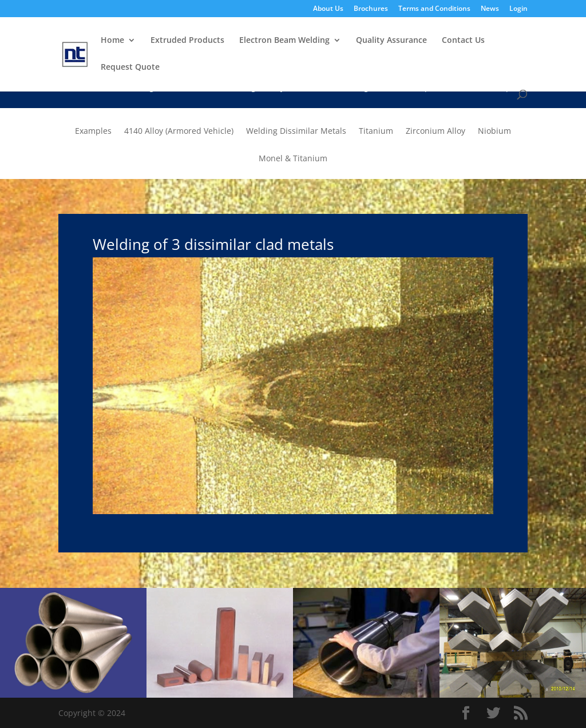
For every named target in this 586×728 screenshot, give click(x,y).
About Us (328, 9)
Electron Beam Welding (284, 41)
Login (518, 9)
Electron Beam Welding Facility (225, 88)
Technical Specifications (427, 88)
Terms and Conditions (434, 9)
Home (112, 41)
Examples (504, 88)
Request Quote (130, 67)
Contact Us (463, 41)
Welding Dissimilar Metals (296, 132)
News (490, 9)
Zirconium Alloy (435, 132)
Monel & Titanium (293, 159)
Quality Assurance (391, 41)
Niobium (494, 132)
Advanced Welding (333, 88)
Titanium (376, 132)
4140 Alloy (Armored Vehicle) (179, 132)
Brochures (371, 9)
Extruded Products (187, 41)
